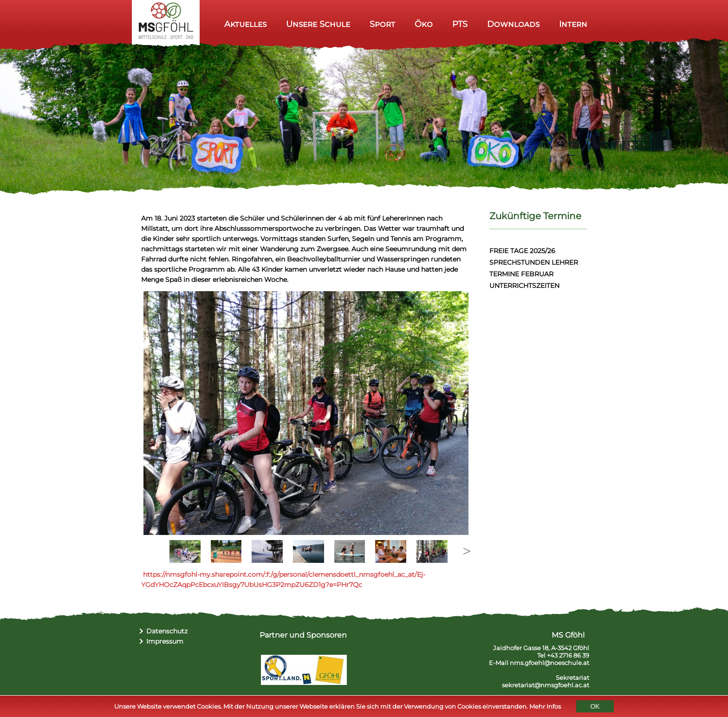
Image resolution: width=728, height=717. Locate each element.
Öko (424, 24)
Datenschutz (167, 631)
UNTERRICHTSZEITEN (524, 286)
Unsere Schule (318, 24)
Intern (573, 24)
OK (595, 707)
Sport (382, 24)
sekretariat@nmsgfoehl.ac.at (546, 685)
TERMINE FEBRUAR (521, 274)
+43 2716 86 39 (568, 655)
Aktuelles (245, 24)
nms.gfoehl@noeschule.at (549, 663)
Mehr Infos (545, 707)
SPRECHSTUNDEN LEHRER (534, 262)
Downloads (513, 24)
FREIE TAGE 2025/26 (522, 251)
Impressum (165, 641)
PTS (460, 24)
